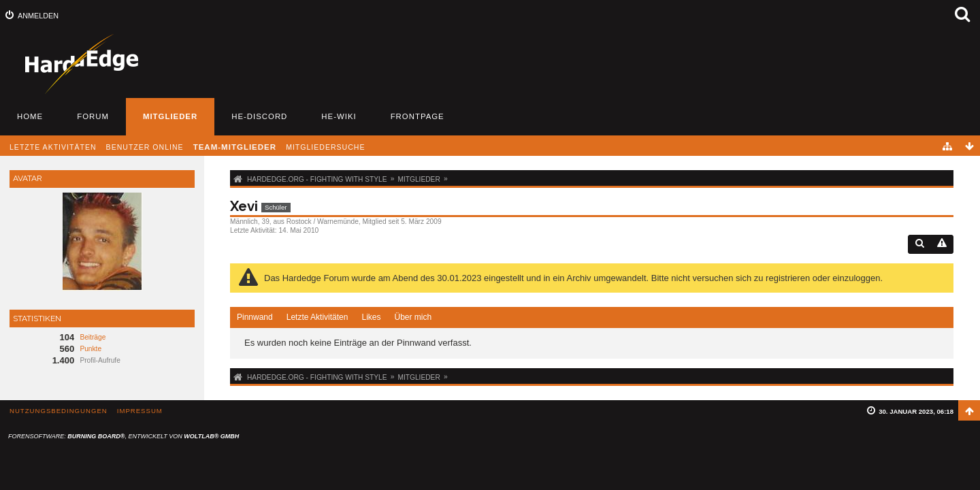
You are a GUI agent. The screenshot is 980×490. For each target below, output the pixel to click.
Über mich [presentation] (413, 317)
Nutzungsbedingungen (59, 411)
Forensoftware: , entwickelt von (124, 436)
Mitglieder (170, 116)
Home (30, 116)
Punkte (91, 349)
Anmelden (38, 16)
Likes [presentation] (371, 317)
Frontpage (418, 116)
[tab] (255, 318)
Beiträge (93, 337)
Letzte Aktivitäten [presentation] (317, 317)
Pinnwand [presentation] (255, 317)
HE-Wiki (339, 116)
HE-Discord (259, 116)
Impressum (140, 411)
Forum (93, 116)
